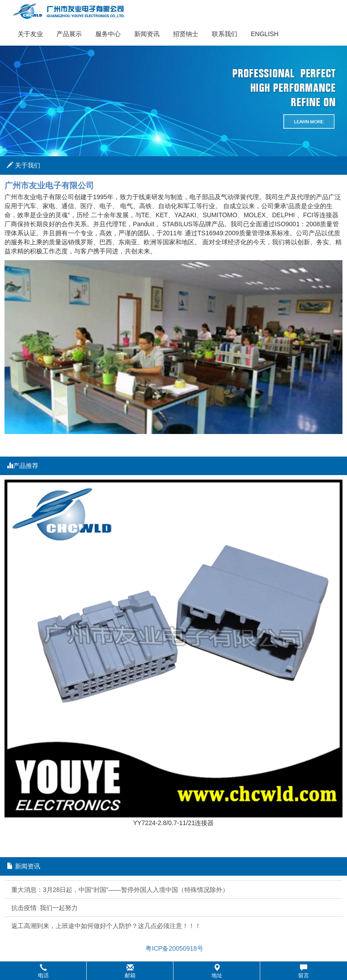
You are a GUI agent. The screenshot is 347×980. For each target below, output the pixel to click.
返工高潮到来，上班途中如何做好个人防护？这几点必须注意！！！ (106, 926)
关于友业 (30, 34)
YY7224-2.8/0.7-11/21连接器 (174, 823)
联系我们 (225, 34)
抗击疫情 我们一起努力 (45, 908)
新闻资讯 (147, 34)
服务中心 (108, 34)
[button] (173, 971)
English (265, 34)
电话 (43, 971)
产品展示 (69, 34)
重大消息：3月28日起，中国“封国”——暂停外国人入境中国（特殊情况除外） (120, 890)
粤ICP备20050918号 (173, 948)
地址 (217, 971)
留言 (304, 971)
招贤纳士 (186, 34)
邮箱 (130, 971)
